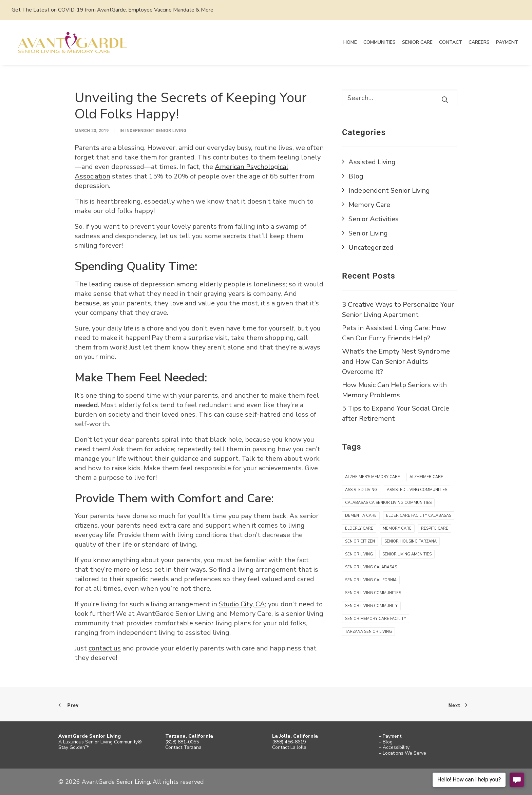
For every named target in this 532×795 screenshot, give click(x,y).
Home (350, 42)
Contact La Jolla (289, 747)
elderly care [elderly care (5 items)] (359, 529)
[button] (445, 100)
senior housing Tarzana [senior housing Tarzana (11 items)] (411, 542)
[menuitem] (350, 42)
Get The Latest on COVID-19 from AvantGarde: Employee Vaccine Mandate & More (112, 10)
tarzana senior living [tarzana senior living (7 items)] (368, 632)
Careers (479, 42)
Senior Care (417, 42)
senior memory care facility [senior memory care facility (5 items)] (376, 619)
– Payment (390, 736)
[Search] (400, 98)
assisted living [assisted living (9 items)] (361, 490)
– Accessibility (394, 747)
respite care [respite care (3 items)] (435, 529)
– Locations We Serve (403, 753)
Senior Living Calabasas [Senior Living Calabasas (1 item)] (371, 567)
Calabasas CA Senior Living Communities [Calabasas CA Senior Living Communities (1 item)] (388, 503)
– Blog (386, 742)
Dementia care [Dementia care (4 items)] (361, 516)
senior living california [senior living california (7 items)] (371, 580)
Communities (379, 42)
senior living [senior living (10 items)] (359, 555)
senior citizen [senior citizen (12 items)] (360, 542)
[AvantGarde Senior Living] (74, 42)
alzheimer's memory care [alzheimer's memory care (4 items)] (373, 477)
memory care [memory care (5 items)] (397, 529)
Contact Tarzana (183, 747)
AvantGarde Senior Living (90, 736)
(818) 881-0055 (182, 742)
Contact (451, 42)
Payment (507, 42)
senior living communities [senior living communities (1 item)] (373, 593)
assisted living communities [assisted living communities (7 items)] (417, 490)
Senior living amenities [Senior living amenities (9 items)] (407, 555)
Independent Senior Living (156, 131)
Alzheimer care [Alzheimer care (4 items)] (426, 477)
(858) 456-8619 (289, 742)
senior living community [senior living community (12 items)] (371, 606)
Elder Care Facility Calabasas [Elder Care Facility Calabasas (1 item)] (419, 516)
